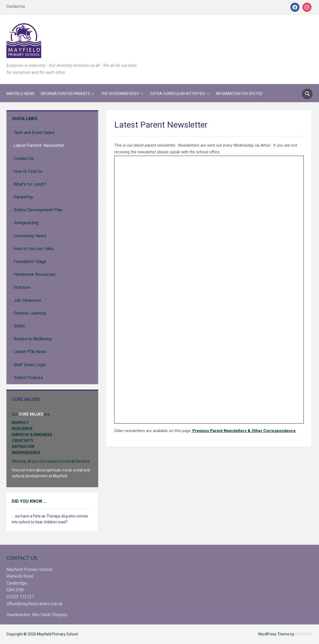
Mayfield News (20, 94)
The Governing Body (120, 94)
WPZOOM (304, 634)
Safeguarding (26, 223)
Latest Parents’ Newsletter (39, 145)
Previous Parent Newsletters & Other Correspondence (244, 431)
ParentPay (23, 197)
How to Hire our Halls (34, 249)
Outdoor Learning (30, 313)
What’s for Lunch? (30, 184)
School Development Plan (38, 210)
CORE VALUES (31, 414)
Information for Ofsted (239, 94)
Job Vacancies (27, 300)
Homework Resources (35, 274)
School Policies (28, 378)
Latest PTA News (30, 352)
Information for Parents (66, 94)
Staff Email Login (30, 365)
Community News (30, 236)
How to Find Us (28, 171)
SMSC (20, 326)
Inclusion (22, 287)
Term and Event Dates (34, 133)
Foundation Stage (30, 262)
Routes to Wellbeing (33, 339)
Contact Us (16, 6)
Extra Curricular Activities (178, 94)
